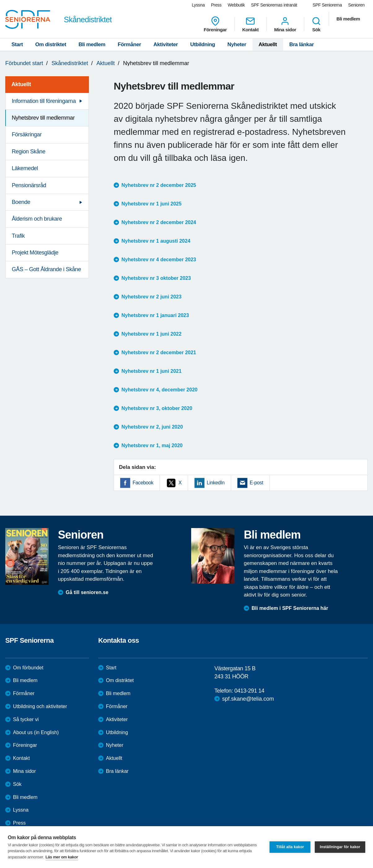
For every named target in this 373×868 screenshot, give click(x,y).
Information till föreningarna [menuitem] (44, 101)
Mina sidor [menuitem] (285, 24)
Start (17, 44)
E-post (257, 483)
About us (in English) (36, 732)
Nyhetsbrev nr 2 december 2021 (159, 352)
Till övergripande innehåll (0, 0)
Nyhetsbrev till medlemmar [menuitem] (43, 118)
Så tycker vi (26, 719)
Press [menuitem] (216, 5)
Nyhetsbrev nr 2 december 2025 (159, 185)
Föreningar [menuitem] (215, 24)
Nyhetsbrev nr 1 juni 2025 (151, 204)
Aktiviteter (166, 44)
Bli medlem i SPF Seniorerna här (290, 608)
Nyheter (237, 44)
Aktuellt (268, 44)
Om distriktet (51, 44)
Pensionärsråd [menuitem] (29, 185)
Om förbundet (28, 668)
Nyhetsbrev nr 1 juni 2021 (151, 371)
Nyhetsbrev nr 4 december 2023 (159, 260)
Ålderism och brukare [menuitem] (37, 219)
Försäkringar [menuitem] (27, 134)
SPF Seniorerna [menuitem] (327, 5)
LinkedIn (215, 483)
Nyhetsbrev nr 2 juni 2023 (151, 297)
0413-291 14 (249, 691)
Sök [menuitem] (316, 24)
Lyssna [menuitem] (198, 5)
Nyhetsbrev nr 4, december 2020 (159, 390)
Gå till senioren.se (87, 592)
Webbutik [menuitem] (236, 5)
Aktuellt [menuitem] (21, 84)
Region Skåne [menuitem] (29, 152)
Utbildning (203, 44)
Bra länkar (302, 44)
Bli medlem (92, 44)
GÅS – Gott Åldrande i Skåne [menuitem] (46, 269)
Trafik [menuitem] (18, 236)
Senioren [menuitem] (356, 5)
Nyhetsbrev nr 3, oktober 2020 (157, 408)
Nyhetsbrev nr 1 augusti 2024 (156, 241)
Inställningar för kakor (340, 847)
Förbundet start (24, 63)
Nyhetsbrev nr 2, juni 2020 (152, 427)
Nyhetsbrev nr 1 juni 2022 (151, 334)
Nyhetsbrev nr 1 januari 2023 (155, 315)
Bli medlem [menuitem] (348, 19)
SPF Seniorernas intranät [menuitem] (274, 5)
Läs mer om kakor (62, 857)
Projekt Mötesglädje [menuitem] (35, 253)
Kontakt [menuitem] (250, 24)
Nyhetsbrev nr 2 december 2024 (159, 222)
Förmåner (129, 44)
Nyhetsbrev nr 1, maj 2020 (152, 445)
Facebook (143, 483)
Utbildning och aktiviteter (40, 706)
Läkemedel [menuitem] (25, 168)
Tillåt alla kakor (290, 847)
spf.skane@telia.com (248, 699)
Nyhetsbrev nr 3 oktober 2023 (156, 278)
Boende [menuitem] (21, 202)
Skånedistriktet (70, 63)
